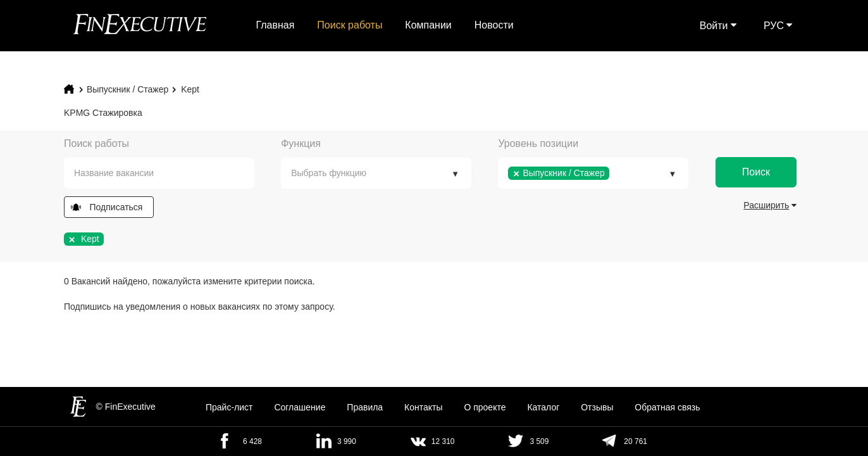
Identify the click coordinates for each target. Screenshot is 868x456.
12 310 (443, 441)
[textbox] (169, 173)
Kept (190, 89)
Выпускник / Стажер (127, 89)
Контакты (423, 407)
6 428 (252, 441)
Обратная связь (667, 407)
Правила (365, 407)
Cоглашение (300, 407)
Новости (494, 25)
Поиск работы (350, 25)
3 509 (539, 441)
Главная (276, 25)
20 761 (635, 441)
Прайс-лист (229, 407)
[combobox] (159, 173)
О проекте (485, 407)
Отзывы (597, 407)
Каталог (543, 407)
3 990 (347, 441)
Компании (428, 25)
